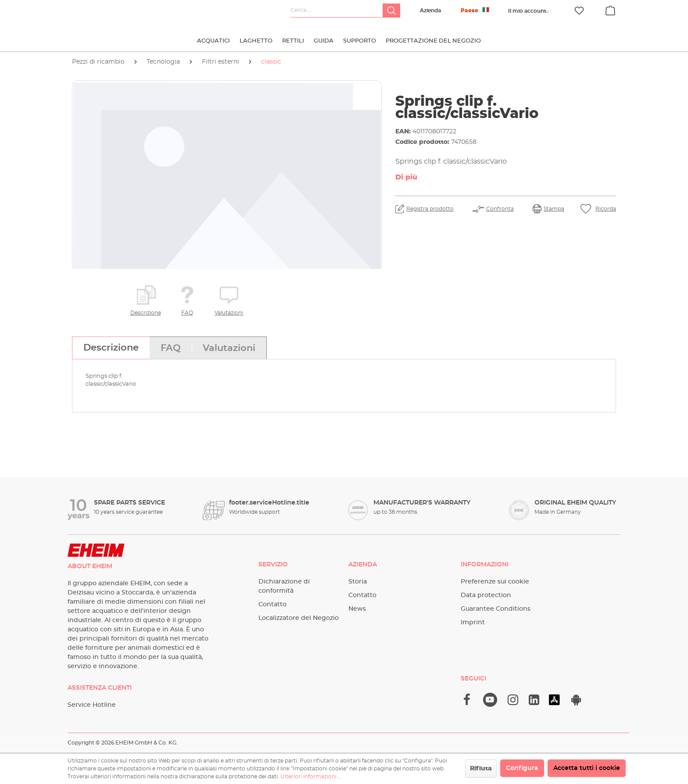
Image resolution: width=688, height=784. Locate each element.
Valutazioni (229, 313)
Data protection (486, 595)
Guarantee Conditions (496, 609)
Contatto (272, 605)
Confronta (500, 209)
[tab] (111, 348)
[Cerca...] (337, 11)
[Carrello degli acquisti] (610, 9)
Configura (522, 768)
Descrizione (146, 313)
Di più (406, 177)
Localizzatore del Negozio (299, 618)
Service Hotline (92, 705)
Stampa (554, 209)
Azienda (430, 11)
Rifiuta (481, 769)
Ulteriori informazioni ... (311, 777)
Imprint (473, 623)
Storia (358, 582)
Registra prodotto (430, 209)
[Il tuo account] (527, 11)
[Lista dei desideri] (579, 11)
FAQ (187, 313)
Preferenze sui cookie (495, 582)
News (357, 609)
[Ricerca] (391, 11)
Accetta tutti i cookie (587, 768)
